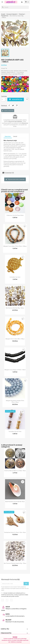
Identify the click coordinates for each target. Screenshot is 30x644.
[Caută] (15, 7)
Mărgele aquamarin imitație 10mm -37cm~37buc (15, 401)
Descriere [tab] (8, 136)
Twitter (7, 600)
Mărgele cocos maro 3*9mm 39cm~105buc (15, 246)
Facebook (3, 600)
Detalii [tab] (15, 136)
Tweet (13, 105)
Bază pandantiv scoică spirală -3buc (15, 502)
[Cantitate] (3, 99)
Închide (15, 637)
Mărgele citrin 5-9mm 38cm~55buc (15, 339)
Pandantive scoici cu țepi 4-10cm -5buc (15, 532)
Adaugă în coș (16, 99)
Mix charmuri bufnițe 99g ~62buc (15, 308)
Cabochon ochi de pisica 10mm (15, 215)
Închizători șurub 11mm (15, 431)
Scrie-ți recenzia (8, 111)
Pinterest (17, 105)
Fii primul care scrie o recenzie (15, 179)
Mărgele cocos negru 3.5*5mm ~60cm (15, 370)
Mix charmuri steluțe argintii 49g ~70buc (15, 563)
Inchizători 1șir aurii (15, 277)
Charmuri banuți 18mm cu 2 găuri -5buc (15, 471)
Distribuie (9, 105)
